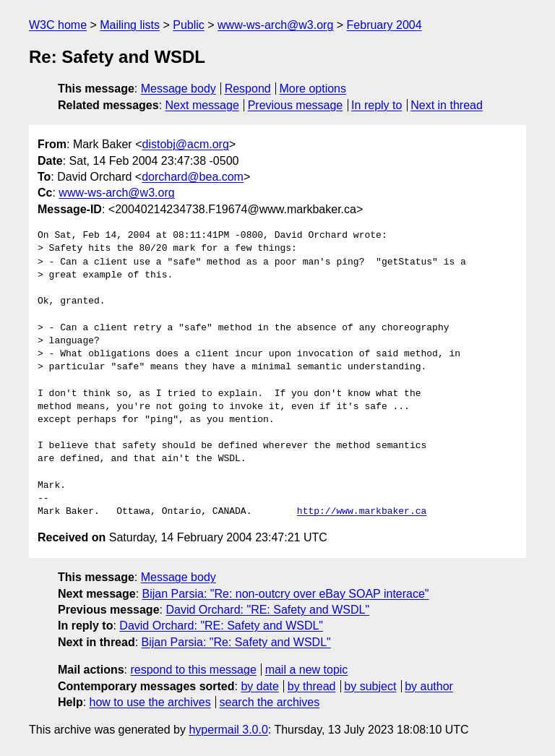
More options (313, 89)
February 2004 (384, 25)
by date (259, 686)
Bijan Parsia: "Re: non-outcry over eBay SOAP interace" (286, 594)
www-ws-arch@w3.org (275, 25)
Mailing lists (130, 25)
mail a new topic (307, 670)
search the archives (270, 702)
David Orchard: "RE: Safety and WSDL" (267, 610)
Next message (202, 105)
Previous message (296, 105)
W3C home (58, 25)
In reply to (377, 105)
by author (429, 686)
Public (189, 25)
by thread (312, 686)
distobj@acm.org (185, 144)
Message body (178, 89)
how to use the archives (150, 702)
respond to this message (193, 670)
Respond (248, 89)
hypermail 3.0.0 (228, 730)
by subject (370, 686)
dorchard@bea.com (193, 177)
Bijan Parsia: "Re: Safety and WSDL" (236, 642)
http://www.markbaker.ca (362, 512)
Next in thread (447, 105)
